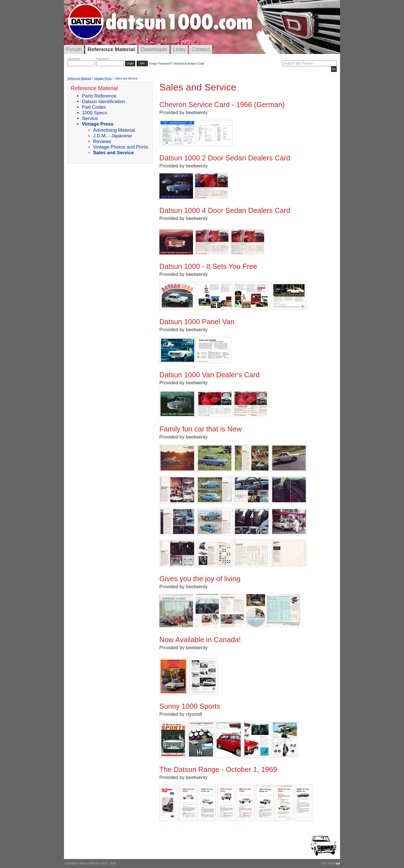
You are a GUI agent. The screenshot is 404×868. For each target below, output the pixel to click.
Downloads (154, 49)
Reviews (102, 141)
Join (142, 63)
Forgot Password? (160, 64)
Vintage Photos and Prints (121, 147)
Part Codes (94, 107)
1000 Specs (95, 113)
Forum (74, 49)
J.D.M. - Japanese (113, 136)
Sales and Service (113, 153)
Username (74, 59)
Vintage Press (103, 79)
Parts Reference (99, 96)
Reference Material (111, 49)
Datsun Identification (104, 102)
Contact (200, 49)
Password (102, 59)
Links (179, 49)
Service (90, 118)
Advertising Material (114, 130)
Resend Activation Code (189, 64)
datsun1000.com (90, 863)
